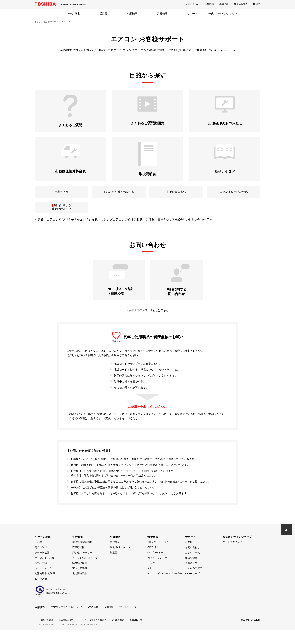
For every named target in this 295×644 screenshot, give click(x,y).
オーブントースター (46, 571)
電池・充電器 (80, 582)
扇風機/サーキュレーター (124, 561)
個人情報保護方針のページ (176, 495)
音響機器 (162, 14)
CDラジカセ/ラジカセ (159, 556)
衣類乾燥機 (78, 561)
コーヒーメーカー (44, 582)
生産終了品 (191, 576)
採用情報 (224, 4)
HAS (100, 50)
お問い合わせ (192, 4)
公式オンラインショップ (223, 14)
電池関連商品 (80, 587)
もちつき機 (41, 592)
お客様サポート (194, 556)
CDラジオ (153, 561)
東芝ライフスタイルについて (67, 621)
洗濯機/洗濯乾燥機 (82, 556)
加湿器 (114, 566)
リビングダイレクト (234, 556)
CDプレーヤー (155, 566)
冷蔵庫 (38, 556)
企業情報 (209, 4)
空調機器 (132, 14)
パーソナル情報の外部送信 (98, 633)
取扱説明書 (191, 571)
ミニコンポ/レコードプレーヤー (165, 587)
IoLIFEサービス (194, 587)
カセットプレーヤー (159, 571)
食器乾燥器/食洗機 (45, 587)
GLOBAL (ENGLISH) (250, 633)
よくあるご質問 (194, 582)
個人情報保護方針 (70, 633)
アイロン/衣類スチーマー (86, 571)
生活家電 (102, 14)
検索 (258, 4)
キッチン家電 (72, 14)
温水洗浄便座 (80, 576)
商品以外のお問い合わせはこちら (149, 324)
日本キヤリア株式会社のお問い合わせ (204, 50)
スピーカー (154, 582)
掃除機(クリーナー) (83, 566)
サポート (192, 14)
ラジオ (151, 576)
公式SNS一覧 (143, 633)
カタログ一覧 (192, 566)
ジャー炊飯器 (42, 566)
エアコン (115, 556)
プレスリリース (128, 621)
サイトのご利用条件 (45, 633)
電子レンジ (41, 561)
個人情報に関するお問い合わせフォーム (108, 489)
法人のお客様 (241, 4)
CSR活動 (93, 621)
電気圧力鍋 (41, 576)
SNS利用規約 (124, 633)
